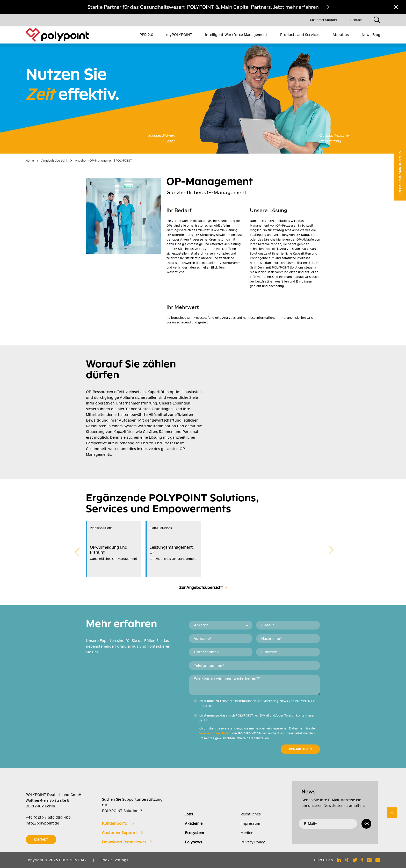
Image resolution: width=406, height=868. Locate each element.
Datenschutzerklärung (215, 733)
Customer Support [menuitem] (324, 20)
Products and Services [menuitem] (300, 35)
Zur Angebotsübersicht (201, 588)
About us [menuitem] (341, 35)
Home (30, 161)
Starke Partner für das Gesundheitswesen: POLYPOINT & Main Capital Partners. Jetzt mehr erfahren (203, 7)
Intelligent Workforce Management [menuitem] (236, 35)
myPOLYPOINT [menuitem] (179, 35)
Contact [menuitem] (356, 20)
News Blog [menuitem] (371, 35)
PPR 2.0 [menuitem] (146, 35)
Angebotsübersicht (54, 161)
